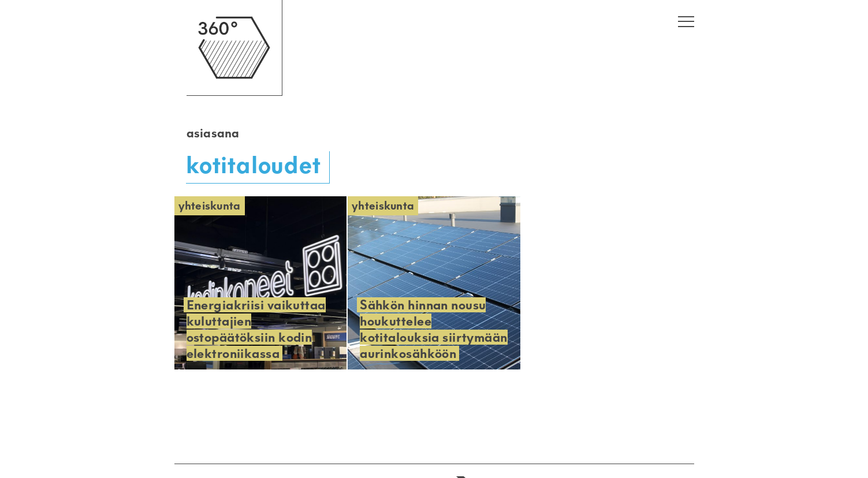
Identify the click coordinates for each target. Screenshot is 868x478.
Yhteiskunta (210, 206)
